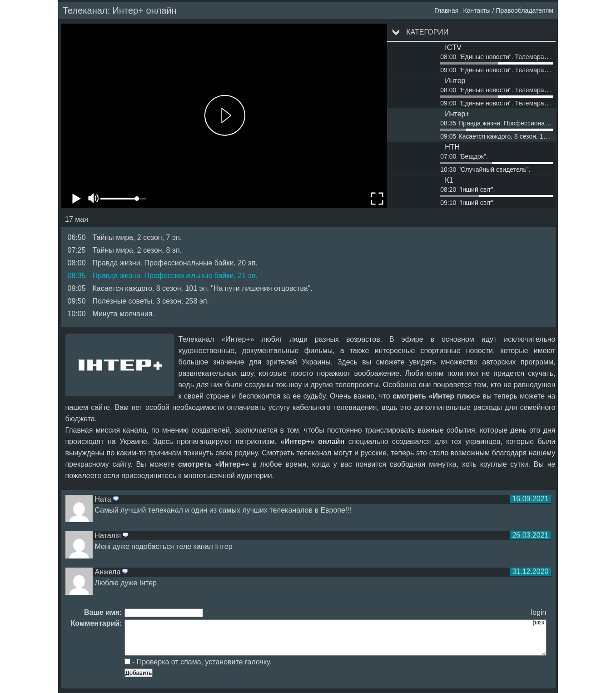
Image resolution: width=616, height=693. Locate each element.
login (539, 612)
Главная (446, 10)
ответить (116, 499)
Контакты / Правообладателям (508, 10)
